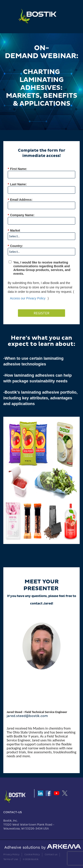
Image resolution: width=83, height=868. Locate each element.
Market (14, 231)
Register (41, 313)
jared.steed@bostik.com (27, 716)
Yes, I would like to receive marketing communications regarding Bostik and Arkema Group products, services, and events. (42, 268)
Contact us (51, 855)
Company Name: (21, 215)
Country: (15, 246)
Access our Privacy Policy (28, 298)
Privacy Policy (11, 855)
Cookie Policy (32, 855)
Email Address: (20, 200)
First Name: (17, 169)
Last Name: (17, 184)
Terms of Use (11, 859)
